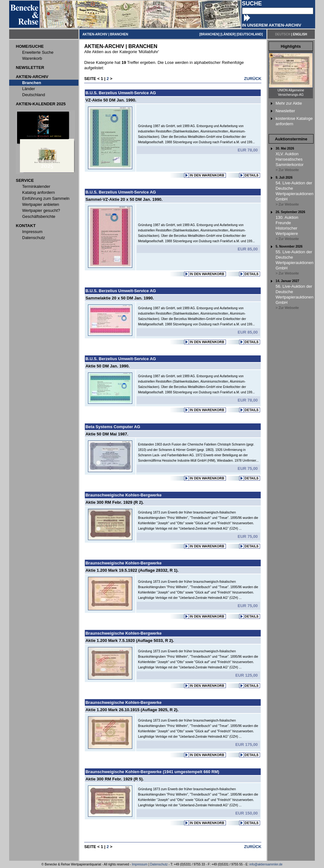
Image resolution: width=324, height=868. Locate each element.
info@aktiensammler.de (266, 864)
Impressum (140, 864)
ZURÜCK (253, 79)
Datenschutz (159, 864)
